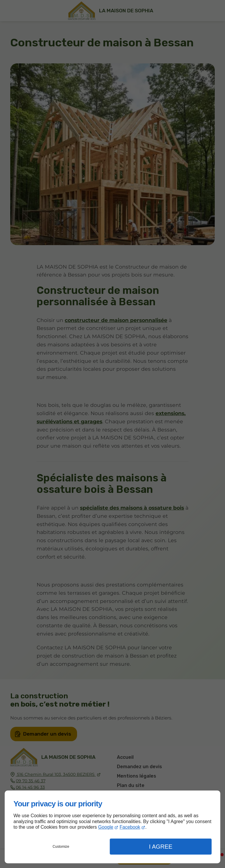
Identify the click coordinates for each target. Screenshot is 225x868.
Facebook (130, 827)
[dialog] (112, 827)
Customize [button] (61, 847)
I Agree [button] (161, 847)
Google (106, 827)
